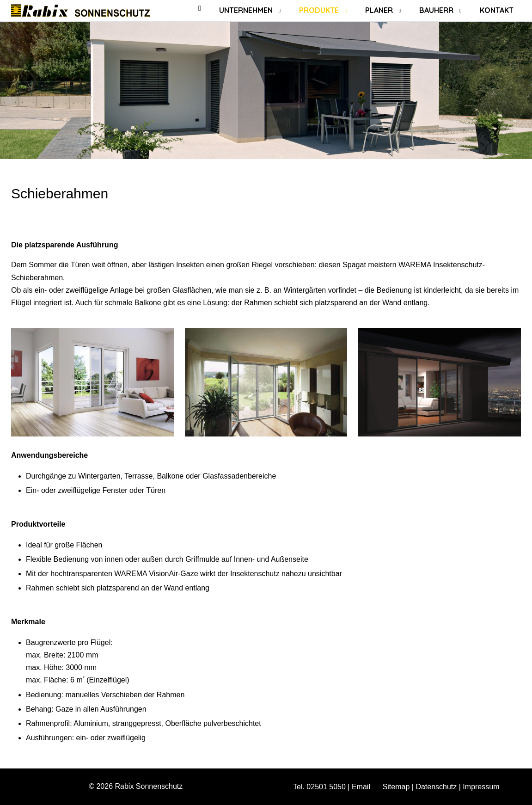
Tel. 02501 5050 (319, 787)
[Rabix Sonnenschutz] (80, 10)
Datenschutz (436, 787)
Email (361, 787)
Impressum (481, 787)
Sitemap (396, 787)
